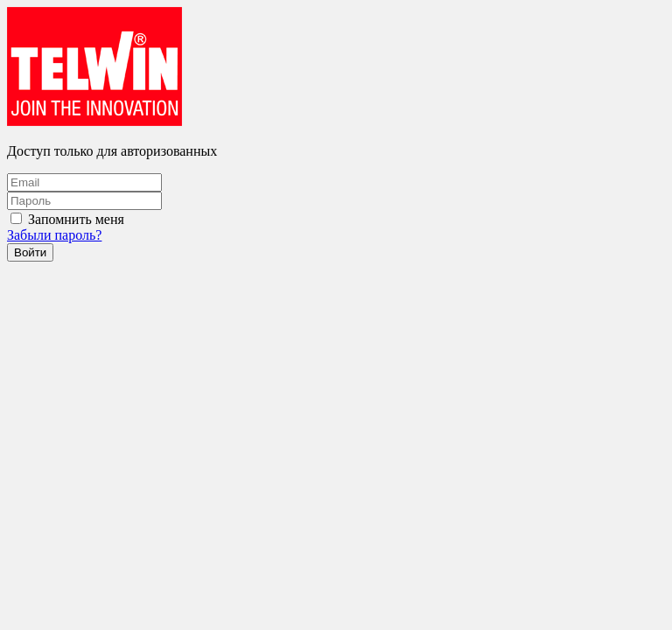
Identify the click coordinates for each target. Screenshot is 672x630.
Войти (30, 252)
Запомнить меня (76, 219)
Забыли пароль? (54, 235)
